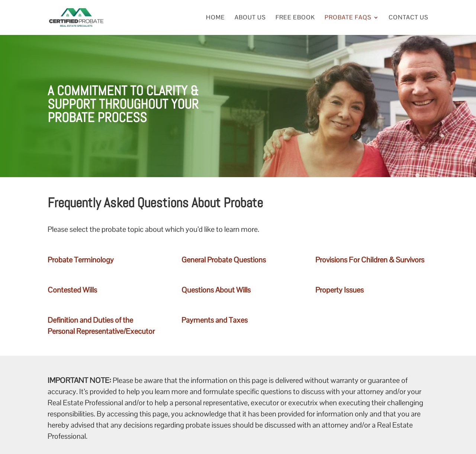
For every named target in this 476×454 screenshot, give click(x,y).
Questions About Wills (216, 290)
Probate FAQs (348, 18)
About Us (250, 18)
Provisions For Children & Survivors (370, 260)
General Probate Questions (224, 260)
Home (216, 18)
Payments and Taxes (215, 320)
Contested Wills (72, 290)
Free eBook (295, 18)
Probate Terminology (81, 260)
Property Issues (340, 290)
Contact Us (409, 18)
